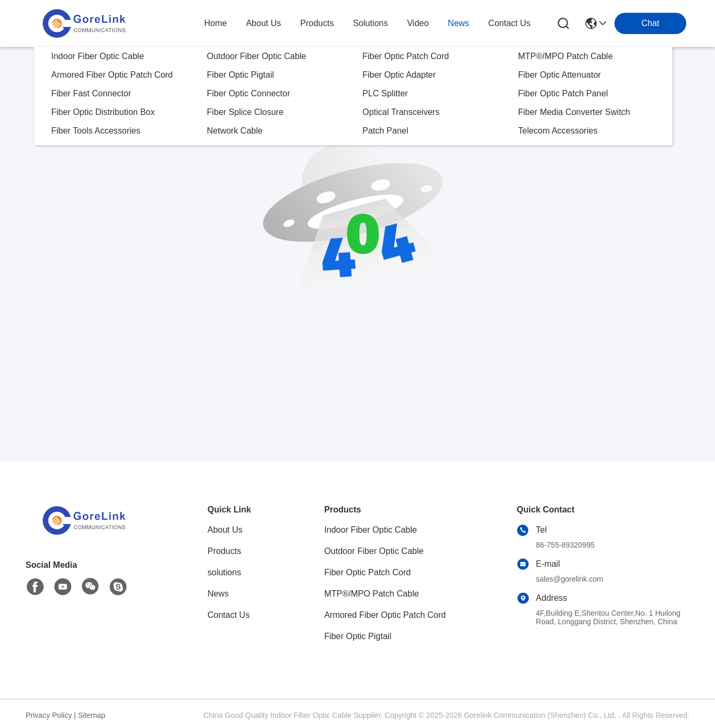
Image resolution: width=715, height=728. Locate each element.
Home (216, 23)
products (317, 23)
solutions (370, 23)
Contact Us (228, 615)
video (418, 23)
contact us (509, 23)
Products (224, 551)
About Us (225, 530)
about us (263, 23)
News (218, 594)
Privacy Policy (49, 715)
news (459, 23)
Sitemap (92, 715)
